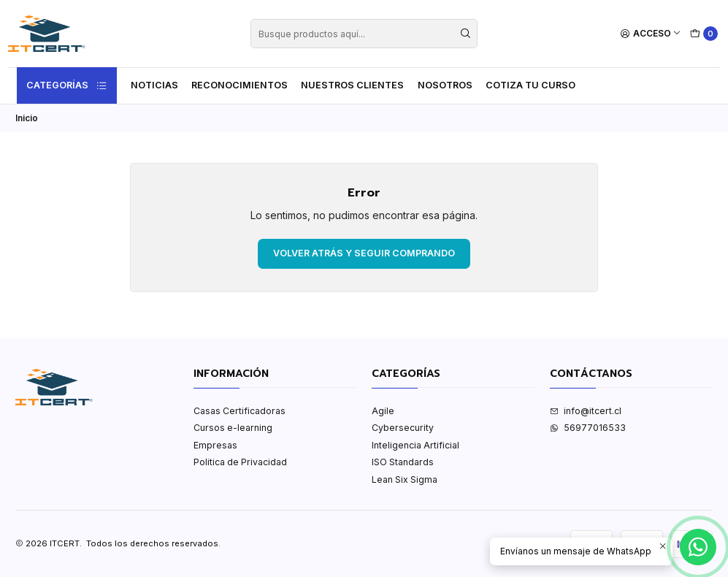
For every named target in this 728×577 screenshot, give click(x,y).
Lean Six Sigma (405, 479)
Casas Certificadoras (240, 411)
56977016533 (588, 428)
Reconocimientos (240, 85)
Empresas (215, 445)
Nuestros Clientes (352, 85)
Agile (383, 411)
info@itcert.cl (586, 411)
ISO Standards (403, 462)
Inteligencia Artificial (415, 445)
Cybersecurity (403, 428)
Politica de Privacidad (240, 462)
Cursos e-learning (233, 428)
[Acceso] (651, 34)
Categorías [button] (67, 85)
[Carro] (704, 34)
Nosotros (445, 85)
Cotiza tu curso (530, 85)
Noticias (154, 85)
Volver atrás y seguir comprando (364, 253)
